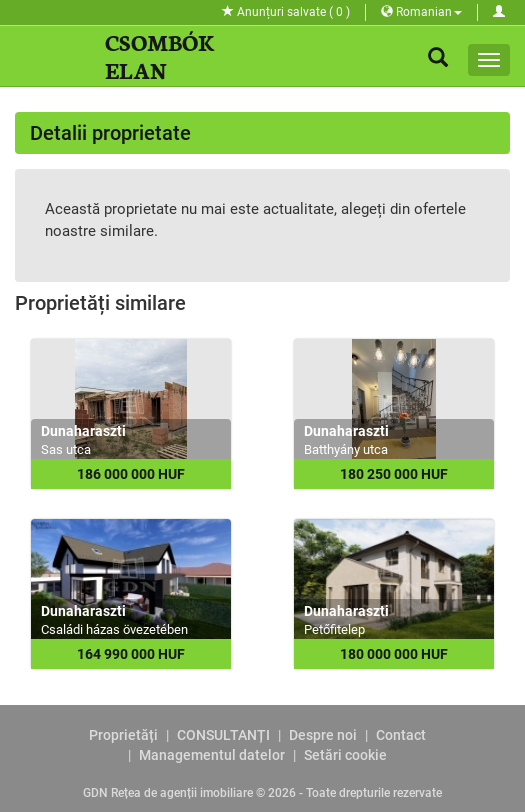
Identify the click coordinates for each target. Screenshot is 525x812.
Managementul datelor (212, 755)
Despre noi (323, 735)
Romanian (421, 12)
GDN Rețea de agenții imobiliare (168, 793)
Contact (401, 735)
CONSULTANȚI (223, 735)
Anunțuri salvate (286, 12)
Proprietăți (123, 735)
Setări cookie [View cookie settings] (345, 755)
